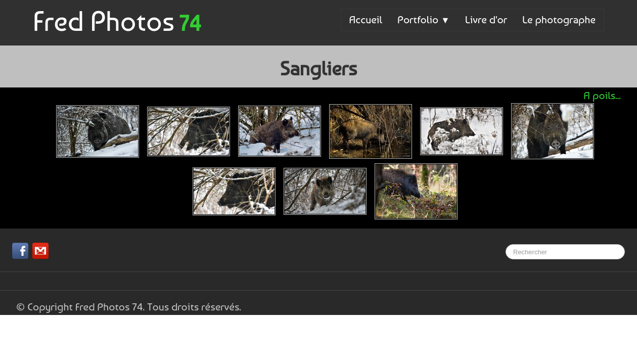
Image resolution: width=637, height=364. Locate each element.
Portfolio (424, 19)
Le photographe (559, 19)
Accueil (366, 19)
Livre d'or (486, 19)
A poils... (602, 95)
